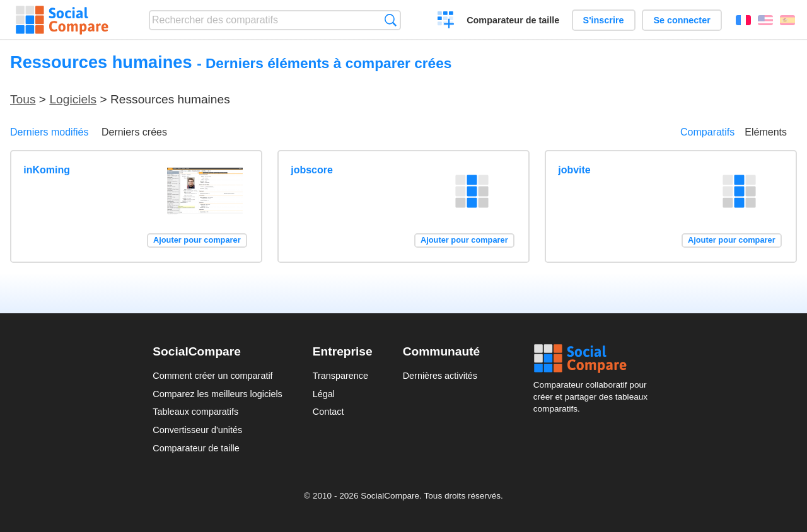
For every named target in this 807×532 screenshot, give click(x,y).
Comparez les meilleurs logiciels (218, 394)
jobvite (574, 170)
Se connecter (682, 20)
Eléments (766, 132)
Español (787, 20)
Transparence (340, 376)
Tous (23, 99)
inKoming (47, 170)
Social (594, 359)
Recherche (391, 20)
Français (743, 20)
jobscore (312, 170)
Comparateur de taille (513, 20)
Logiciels (73, 99)
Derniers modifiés (49, 132)
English (765, 20)
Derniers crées (134, 132)
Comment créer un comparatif (212, 376)
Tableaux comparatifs (195, 412)
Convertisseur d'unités (197, 430)
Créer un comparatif (446, 21)
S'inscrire (604, 20)
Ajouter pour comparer (197, 240)
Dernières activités (440, 376)
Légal (324, 394)
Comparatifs (707, 132)
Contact (328, 412)
